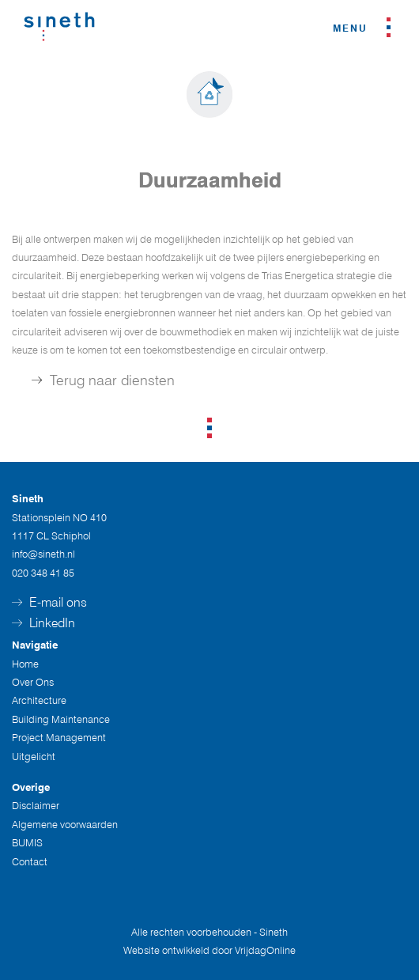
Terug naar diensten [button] (103, 380)
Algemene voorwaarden (65, 824)
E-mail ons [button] (49, 602)
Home (25, 664)
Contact (30, 861)
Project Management (59, 737)
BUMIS (27, 842)
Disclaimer (36, 805)
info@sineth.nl (43, 554)
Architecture (39, 700)
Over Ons (33, 682)
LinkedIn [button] (43, 623)
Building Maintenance (61, 719)
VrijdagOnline (265, 950)
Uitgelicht (34, 756)
